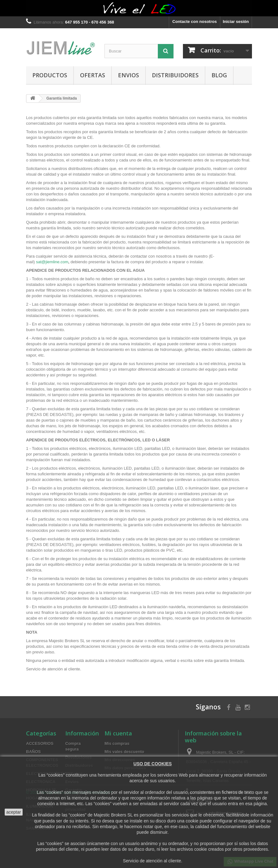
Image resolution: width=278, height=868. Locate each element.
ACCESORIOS (40, 743)
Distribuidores (175, 75)
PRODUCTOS (50, 75)
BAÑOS (33, 752)
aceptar (14, 812)
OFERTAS (93, 75)
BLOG (219, 75)
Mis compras (117, 743)
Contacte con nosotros (195, 22)
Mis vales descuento (124, 752)
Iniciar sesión (236, 22)
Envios (128, 75)
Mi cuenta (118, 733)
